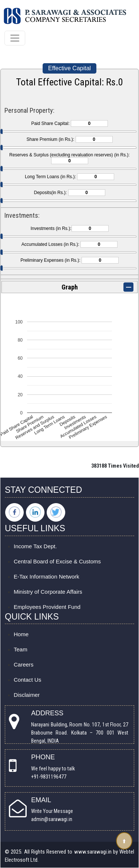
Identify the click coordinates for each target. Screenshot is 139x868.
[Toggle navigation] (15, 38)
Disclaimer (27, 695)
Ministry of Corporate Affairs (48, 592)
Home (21, 634)
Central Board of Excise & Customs (57, 561)
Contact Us (27, 680)
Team (21, 649)
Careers (24, 664)
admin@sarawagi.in (52, 819)
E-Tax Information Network (47, 577)
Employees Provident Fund (47, 607)
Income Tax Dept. (35, 546)
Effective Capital (69, 68)
